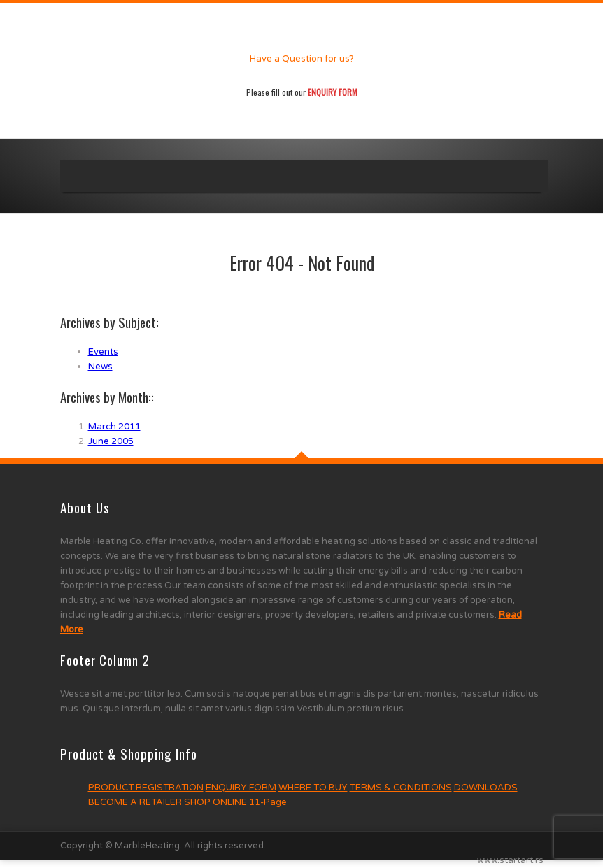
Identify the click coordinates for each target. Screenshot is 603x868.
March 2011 (114, 427)
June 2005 (111, 441)
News (100, 367)
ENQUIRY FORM (241, 788)
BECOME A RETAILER (135, 802)
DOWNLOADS (486, 788)
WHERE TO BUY (313, 788)
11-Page (268, 802)
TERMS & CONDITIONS (401, 788)
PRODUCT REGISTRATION (146, 788)
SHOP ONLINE (215, 802)
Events (103, 352)
